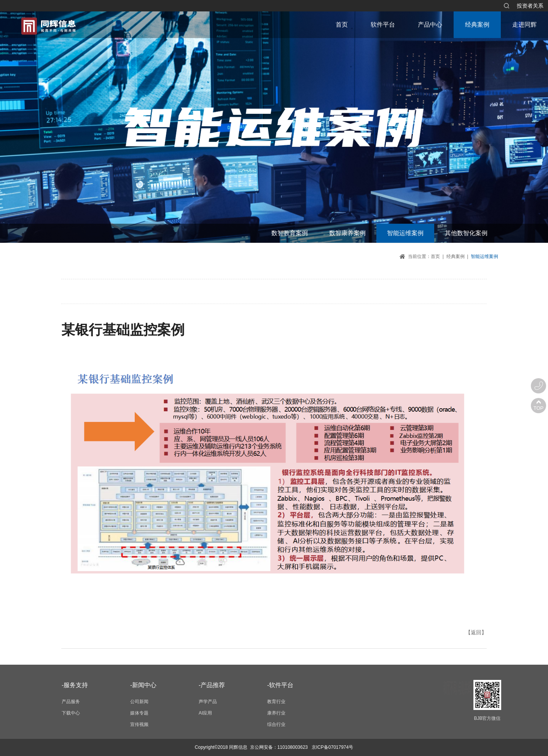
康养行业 (276, 713)
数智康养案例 (347, 233)
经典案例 (477, 25)
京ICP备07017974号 (332, 747)
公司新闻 (139, 702)
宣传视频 (139, 724)
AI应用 (205, 713)
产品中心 (430, 25)
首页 (342, 25)
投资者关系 (530, 6)
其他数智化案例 (466, 233)
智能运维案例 (405, 233)
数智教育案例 (290, 233)
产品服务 (71, 702)
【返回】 (476, 632)
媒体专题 (139, 713)
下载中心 (71, 713)
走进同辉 (524, 25)
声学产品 (208, 702)
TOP (539, 408)
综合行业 (276, 724)
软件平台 (383, 25)
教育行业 (276, 702)
